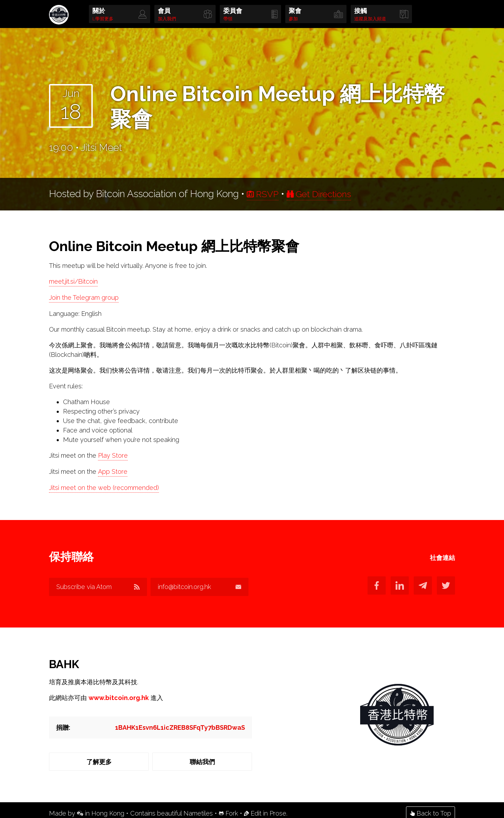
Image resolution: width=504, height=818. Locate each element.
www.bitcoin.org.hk (119, 695)
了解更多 (98, 759)
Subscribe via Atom (98, 587)
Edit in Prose (265, 807)
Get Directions (326, 194)
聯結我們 (203, 759)
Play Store (113, 456)
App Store (113, 472)
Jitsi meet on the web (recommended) (104, 488)
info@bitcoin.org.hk (203, 587)
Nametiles (198, 807)
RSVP (265, 194)
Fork (228, 807)
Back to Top (430, 807)
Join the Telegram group (84, 298)
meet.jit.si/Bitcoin (73, 282)
